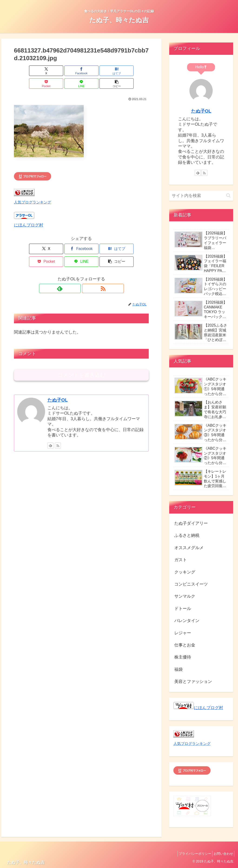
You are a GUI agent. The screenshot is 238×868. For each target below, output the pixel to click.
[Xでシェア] (25, 71)
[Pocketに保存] (93, 71)
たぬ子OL (58, 374)
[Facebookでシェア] (48, 71)
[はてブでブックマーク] (70, 71)
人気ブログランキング (33, 189)
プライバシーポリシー (191, 854)
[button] (138, 71)
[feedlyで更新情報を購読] (76, 263)
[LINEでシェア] (115, 71)
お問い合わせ (222, 854)
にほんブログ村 (29, 212)
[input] (201, 196)
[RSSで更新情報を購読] (87, 263)
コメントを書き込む (81, 349)
